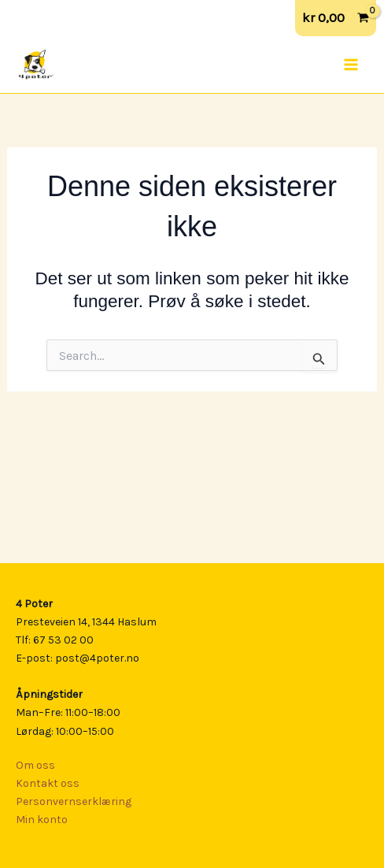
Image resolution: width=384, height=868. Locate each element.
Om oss (35, 765)
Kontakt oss (48, 783)
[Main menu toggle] (351, 65)
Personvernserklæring (74, 801)
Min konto (42, 820)
